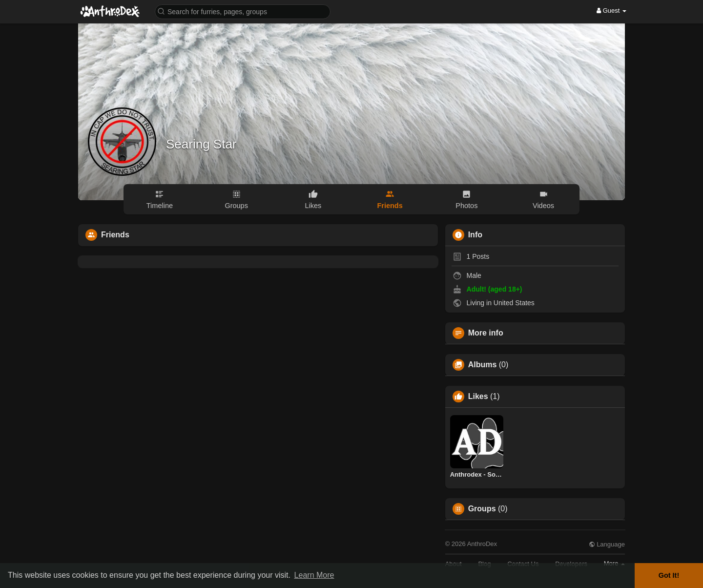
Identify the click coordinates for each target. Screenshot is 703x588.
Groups (482, 509)
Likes (478, 397)
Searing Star (201, 144)
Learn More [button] (314, 575)
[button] (243, 11)
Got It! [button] (669, 575)
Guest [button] (611, 10)
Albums (483, 365)
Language (607, 544)
